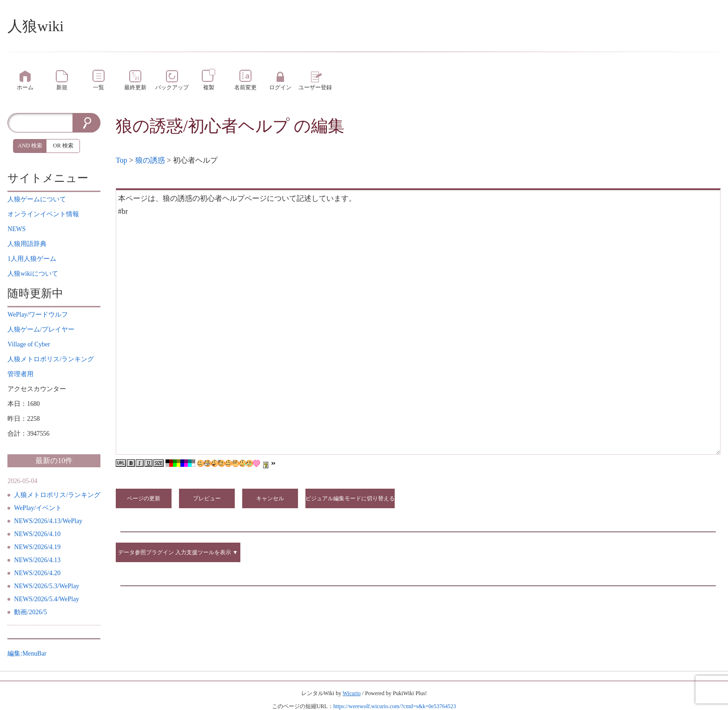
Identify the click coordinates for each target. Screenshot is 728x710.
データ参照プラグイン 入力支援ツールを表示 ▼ (178, 552)
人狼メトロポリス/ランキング (57, 495)
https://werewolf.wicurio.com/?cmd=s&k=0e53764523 (395, 706)
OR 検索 (63, 146)
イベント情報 (43, 214)
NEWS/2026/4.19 (37, 547)
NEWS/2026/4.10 (37, 534)
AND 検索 (30, 146)
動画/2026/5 (30, 612)
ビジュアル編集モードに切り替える (350, 498)
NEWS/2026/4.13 (37, 560)
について (37, 199)
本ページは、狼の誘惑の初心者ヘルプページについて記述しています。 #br (418, 322)
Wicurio (352, 693)
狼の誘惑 (150, 160)
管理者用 (20, 374)
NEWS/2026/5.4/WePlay (46, 599)
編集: (27, 654)
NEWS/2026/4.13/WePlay (48, 521)
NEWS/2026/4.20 (37, 573)
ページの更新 (144, 498)
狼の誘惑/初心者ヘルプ (203, 126)
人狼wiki (36, 26)
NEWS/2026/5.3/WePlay (46, 586)
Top (122, 160)
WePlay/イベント (38, 508)
